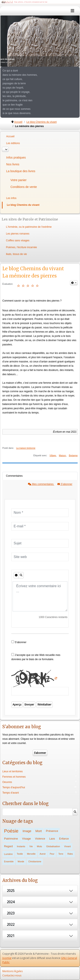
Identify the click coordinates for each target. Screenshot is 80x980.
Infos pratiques (16, 157)
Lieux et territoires (12, 771)
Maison (62, 456)
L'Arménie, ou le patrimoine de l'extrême (29, 227)
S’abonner (40, 753)
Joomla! (7, 958)
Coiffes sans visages (18, 240)
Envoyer (29, 705)
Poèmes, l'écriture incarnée (21, 247)
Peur (52, 854)
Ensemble (9, 862)
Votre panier (19, 180)
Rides (70, 854)
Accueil (10, 136)
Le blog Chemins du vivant (23, 205)
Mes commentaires (41, 484)
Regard (8, 846)
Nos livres (13, 164)
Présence (52, 831)
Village (53, 456)
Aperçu (17, 705)
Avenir (43, 854)
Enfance (64, 839)
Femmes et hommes (14, 777)
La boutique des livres (21, 171)
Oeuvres (7, 782)
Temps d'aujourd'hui (14, 787)
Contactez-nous (12, 975)
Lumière (8, 854)
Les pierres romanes (18, 234)
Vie (31, 846)
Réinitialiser (44, 705)
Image (27, 831)
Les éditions (13, 143)
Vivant (67, 846)
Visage (26, 839)
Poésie (11, 831)
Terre (61, 854)
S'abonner (65, 484)
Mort (39, 831)
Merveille (31, 854)
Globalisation (53, 846)
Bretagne (73, 456)
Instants (21, 846)
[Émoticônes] (16, 575)
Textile (20, 854)
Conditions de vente (24, 187)
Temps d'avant (11, 793)
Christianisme (35, 862)
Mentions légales (12, 971)
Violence (40, 839)
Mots (39, 846)
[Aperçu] (21, 575)
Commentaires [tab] (14, 476)
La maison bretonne (26, 448)
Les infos (11, 198)
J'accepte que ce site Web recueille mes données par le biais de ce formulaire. (36, 657)
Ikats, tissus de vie (16, 254)
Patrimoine (11, 839)
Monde (21, 862)
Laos (52, 839)
